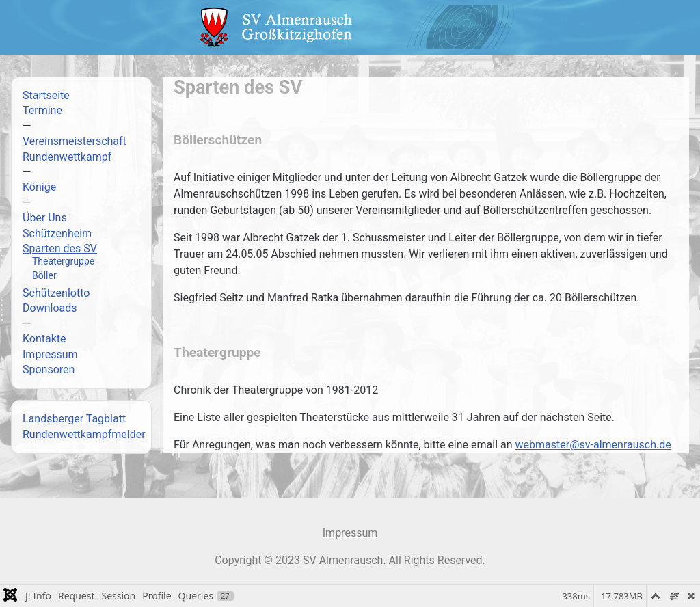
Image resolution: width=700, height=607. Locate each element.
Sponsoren (49, 369)
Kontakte (44, 339)
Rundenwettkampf (67, 157)
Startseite (46, 95)
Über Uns (45, 218)
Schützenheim (57, 233)
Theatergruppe (63, 261)
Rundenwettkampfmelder (84, 434)
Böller (44, 275)
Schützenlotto (56, 293)
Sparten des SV (60, 248)
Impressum (50, 354)
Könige (39, 187)
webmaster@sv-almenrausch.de (593, 445)
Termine (42, 110)
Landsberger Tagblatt (74, 419)
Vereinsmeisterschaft (75, 141)
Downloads (50, 308)
